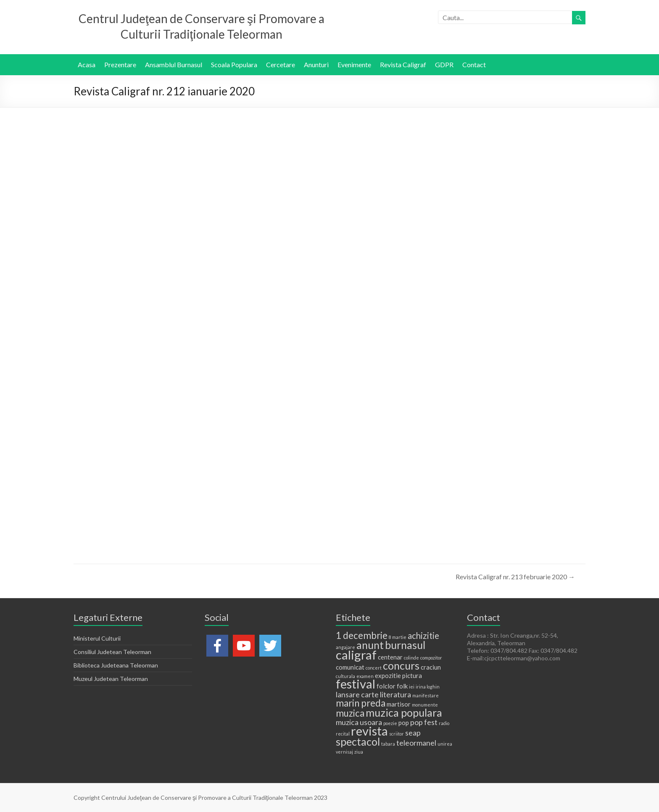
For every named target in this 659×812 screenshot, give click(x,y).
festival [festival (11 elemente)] (356, 684)
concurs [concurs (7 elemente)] (401, 665)
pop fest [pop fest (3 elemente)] (424, 722)
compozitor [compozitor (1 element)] (431, 658)
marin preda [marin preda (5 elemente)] (361, 703)
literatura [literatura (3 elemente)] (395, 694)
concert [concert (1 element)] (374, 668)
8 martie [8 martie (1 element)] (398, 637)
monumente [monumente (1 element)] (425, 705)
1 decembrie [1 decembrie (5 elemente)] (362, 635)
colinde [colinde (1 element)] (411, 658)
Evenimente (354, 64)
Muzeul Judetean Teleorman (111, 679)
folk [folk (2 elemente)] (402, 686)
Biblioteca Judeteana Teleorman (116, 665)
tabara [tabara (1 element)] (388, 744)
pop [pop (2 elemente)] (404, 723)
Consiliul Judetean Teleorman (112, 652)
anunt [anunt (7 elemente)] (370, 645)
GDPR (444, 64)
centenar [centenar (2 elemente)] (390, 657)
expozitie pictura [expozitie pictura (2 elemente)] (398, 675)
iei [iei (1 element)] (412, 687)
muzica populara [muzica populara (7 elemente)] (404, 712)
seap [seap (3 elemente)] (413, 733)
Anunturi (316, 64)
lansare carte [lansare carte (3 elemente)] (357, 694)
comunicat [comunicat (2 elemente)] (350, 667)
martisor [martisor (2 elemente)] (399, 704)
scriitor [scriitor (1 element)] (397, 734)
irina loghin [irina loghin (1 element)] (428, 687)
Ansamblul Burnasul (174, 64)
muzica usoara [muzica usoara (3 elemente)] (359, 722)
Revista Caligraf (403, 64)
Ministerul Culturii (97, 638)
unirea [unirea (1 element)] (445, 744)
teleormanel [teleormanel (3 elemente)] (416, 743)
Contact (474, 64)
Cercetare (281, 64)
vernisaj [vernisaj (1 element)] (344, 752)
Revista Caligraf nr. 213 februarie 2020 (515, 577)
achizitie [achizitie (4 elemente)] (423, 636)
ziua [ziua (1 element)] (359, 752)
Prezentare (120, 64)
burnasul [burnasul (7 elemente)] (405, 645)
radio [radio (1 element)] (444, 723)
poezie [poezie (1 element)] (390, 723)
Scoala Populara (234, 64)
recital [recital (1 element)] (343, 734)
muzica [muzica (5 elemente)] (350, 713)
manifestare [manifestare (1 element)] (426, 695)
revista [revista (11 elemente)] (369, 731)
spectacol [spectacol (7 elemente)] (358, 741)
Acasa (87, 64)
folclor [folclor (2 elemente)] (386, 686)
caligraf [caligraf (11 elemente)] (356, 655)
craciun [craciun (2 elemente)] (431, 667)
